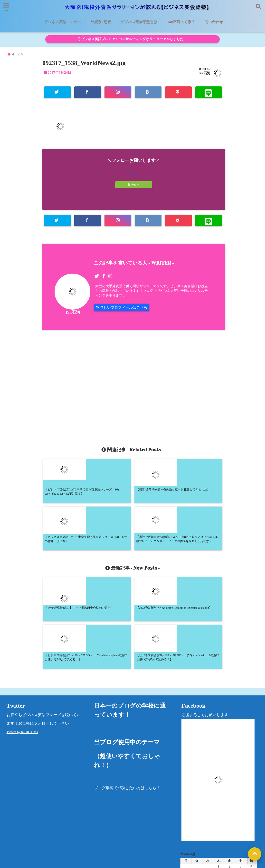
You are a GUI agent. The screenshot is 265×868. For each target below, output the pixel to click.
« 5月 (217, 801)
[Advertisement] (90, 388)
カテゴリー (190, 817)
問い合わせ (214, 22)
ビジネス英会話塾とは (139, 22)
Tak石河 (204, 76)
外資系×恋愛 (101, 22)
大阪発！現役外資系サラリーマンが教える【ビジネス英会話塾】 (123, 861)
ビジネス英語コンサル (63, 22)
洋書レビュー (169, 833)
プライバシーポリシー (207, 833)
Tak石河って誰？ (181, 22)
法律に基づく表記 (19, 845)
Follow (134, 178)
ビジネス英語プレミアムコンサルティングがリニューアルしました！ (132, 39)
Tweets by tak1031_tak (22, 644)
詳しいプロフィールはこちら (123, 312)
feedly (134, 188)
